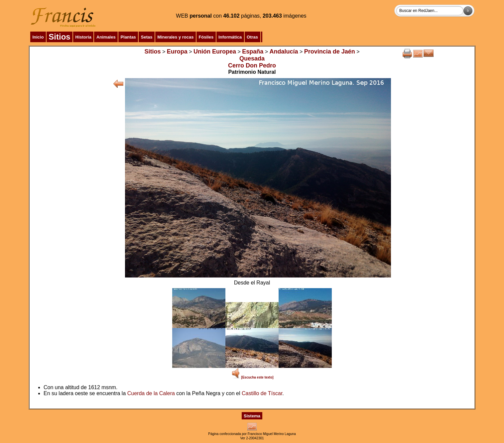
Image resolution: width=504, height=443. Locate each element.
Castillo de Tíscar (262, 393)
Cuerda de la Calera (151, 393)
